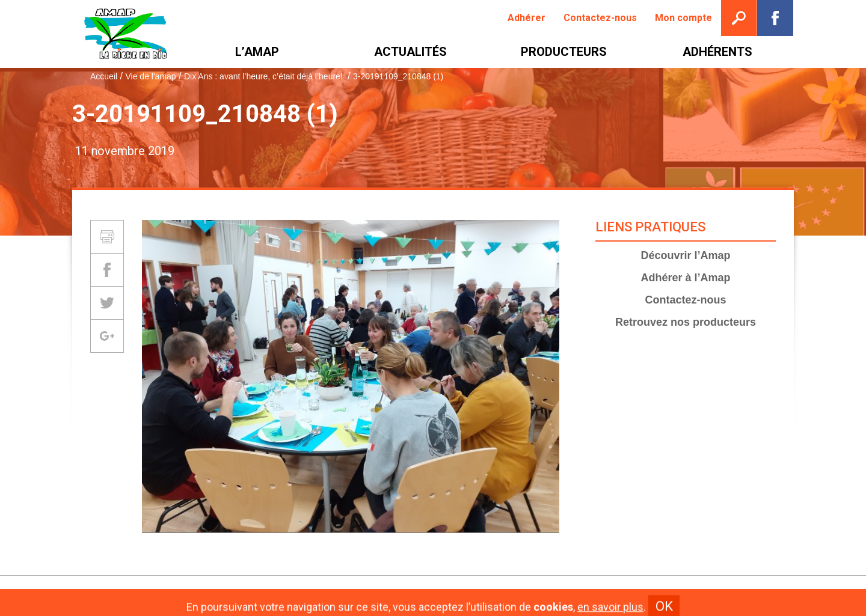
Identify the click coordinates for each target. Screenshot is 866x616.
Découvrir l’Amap (685, 255)
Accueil (104, 76)
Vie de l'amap (150, 76)
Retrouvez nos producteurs (686, 322)
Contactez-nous (686, 300)
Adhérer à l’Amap (685, 278)
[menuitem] (527, 18)
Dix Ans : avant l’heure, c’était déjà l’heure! (265, 76)
